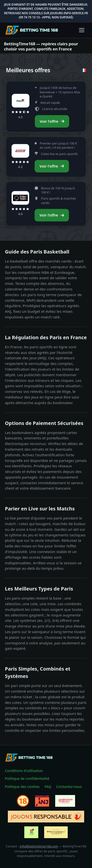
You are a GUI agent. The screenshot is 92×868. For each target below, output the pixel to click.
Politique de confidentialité (27, 778)
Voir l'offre (52, 121)
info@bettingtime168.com (39, 846)
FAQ (48, 787)
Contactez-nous (69, 787)
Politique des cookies (22, 787)
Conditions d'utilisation (24, 771)
